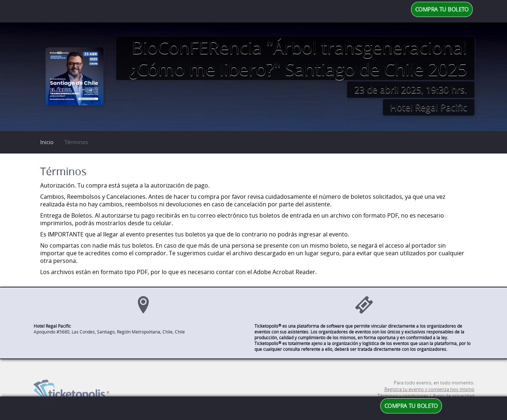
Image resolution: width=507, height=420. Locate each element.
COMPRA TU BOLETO (442, 9)
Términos (76, 142)
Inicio (47, 142)
